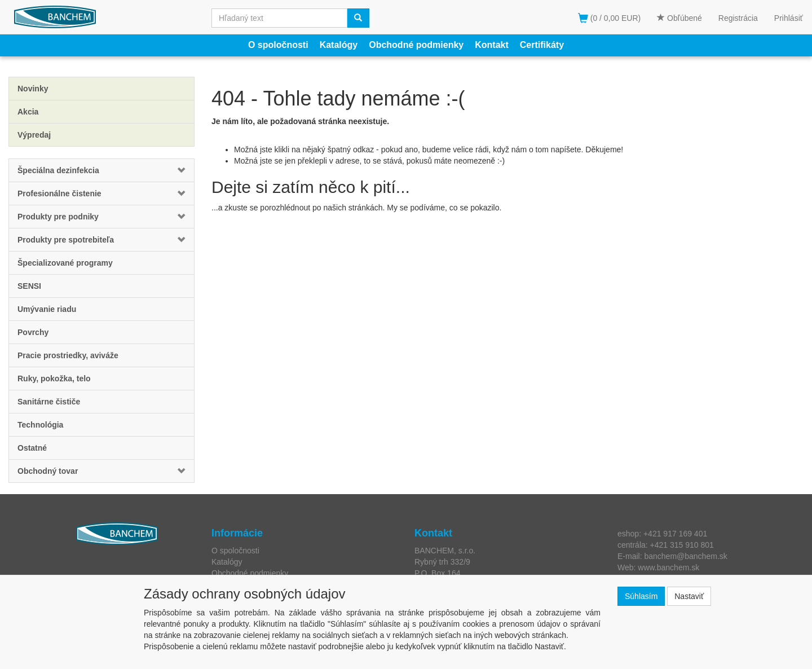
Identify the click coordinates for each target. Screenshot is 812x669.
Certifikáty (542, 45)
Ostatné (32, 448)
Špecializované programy (65, 263)
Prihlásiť (789, 18)
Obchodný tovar (48, 471)
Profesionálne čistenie (59, 193)
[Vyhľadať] (358, 18)
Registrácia (738, 18)
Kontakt (492, 45)
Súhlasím (641, 596)
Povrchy (33, 332)
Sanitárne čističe (49, 402)
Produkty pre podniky (58, 217)
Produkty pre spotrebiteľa (66, 240)
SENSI (29, 286)
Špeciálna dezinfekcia (58, 170)
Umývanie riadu (47, 309)
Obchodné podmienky (416, 45)
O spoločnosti (278, 45)
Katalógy (339, 45)
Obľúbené (679, 18)
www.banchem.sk (668, 567)
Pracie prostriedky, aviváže (68, 355)
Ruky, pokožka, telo (54, 378)
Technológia (40, 425)
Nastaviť (689, 596)
